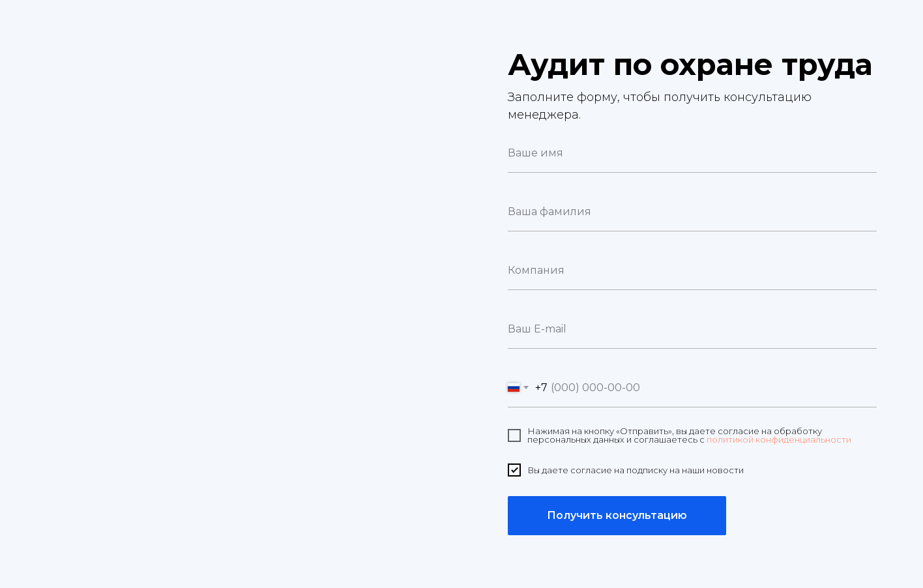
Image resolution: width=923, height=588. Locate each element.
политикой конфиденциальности (779, 439)
